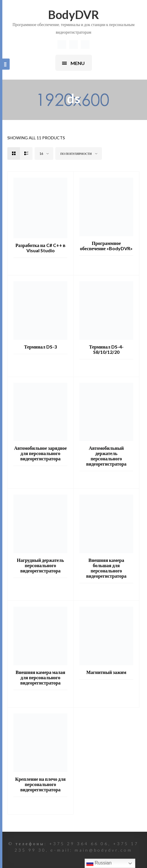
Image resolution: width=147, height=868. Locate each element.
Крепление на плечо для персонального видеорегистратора (40, 784)
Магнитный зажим (106, 672)
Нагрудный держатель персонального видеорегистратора (40, 565)
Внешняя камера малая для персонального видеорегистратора (40, 677)
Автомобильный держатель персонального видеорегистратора (106, 456)
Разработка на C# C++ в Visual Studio (40, 248)
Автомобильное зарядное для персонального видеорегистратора (40, 453)
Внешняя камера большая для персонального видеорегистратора (106, 568)
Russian (99, 863)
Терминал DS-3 (40, 347)
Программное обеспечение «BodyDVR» (106, 246)
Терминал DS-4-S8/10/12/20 (106, 349)
